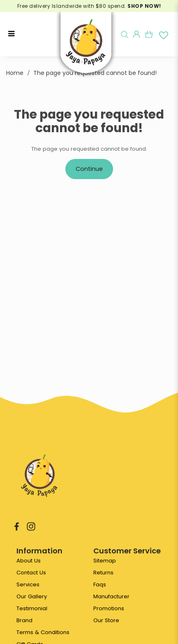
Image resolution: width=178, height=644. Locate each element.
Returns (103, 573)
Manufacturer (111, 596)
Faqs (100, 584)
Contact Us (31, 573)
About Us (29, 561)
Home (15, 73)
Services (28, 584)
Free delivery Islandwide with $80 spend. (89, 6)
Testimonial (32, 608)
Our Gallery (32, 596)
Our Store (106, 620)
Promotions (109, 608)
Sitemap (105, 561)
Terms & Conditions (43, 632)
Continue (89, 169)
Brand (24, 620)
